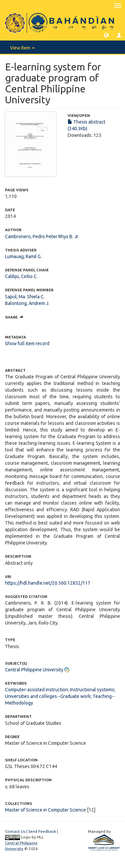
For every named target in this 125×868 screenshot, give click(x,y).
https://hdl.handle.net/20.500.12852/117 (48, 583)
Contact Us (15, 831)
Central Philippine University (34, 670)
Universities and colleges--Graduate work (48, 696)
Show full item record (27, 343)
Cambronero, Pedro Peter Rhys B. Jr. (42, 237)
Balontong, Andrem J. (27, 303)
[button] (106, 35)
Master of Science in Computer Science (45, 810)
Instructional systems (92, 690)
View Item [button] (22, 48)
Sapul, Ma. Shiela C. (25, 297)
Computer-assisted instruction (36, 690)
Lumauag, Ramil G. (23, 256)
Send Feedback (42, 831)
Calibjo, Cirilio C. (21, 276)
